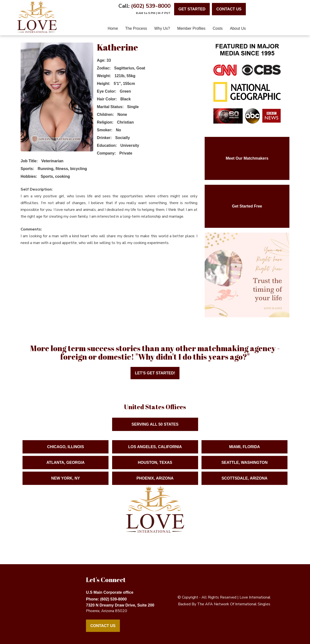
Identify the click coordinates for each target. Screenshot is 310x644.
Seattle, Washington (244, 467)
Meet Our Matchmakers (247, 158)
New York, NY (66, 483)
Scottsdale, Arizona (245, 483)
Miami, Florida (244, 451)
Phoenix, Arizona (155, 483)
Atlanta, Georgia (66, 467)
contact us (229, 9)
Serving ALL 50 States (155, 429)
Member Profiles (191, 28)
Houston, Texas (155, 467)
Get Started (192, 9)
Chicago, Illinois (66, 451)
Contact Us (103, 626)
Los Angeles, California (155, 451)
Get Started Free (247, 206)
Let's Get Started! (155, 373)
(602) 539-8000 (151, 6)
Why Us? (162, 28)
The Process (136, 28)
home (113, 28)
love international (255, 597)
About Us (238, 28)
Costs (218, 28)
